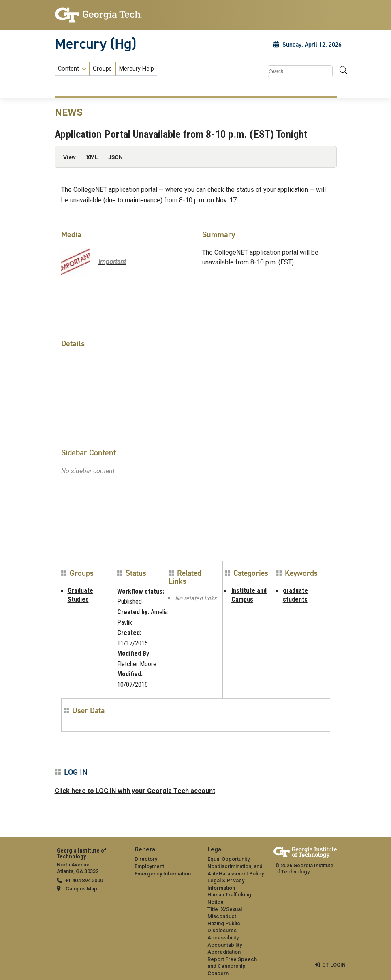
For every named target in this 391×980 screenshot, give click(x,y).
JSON (115, 157)
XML (92, 157)
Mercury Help (137, 69)
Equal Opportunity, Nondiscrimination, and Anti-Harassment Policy (236, 866)
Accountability (225, 945)
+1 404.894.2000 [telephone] (84, 880)
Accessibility (223, 938)
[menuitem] (106, 69)
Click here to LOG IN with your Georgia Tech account (135, 791)
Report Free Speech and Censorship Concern (232, 966)
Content (68, 69)
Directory (146, 859)
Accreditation (224, 952)
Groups (102, 69)
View (69, 157)
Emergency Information (163, 874)
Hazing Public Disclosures (224, 927)
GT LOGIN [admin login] (334, 965)
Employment (149, 866)
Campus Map (81, 889)
